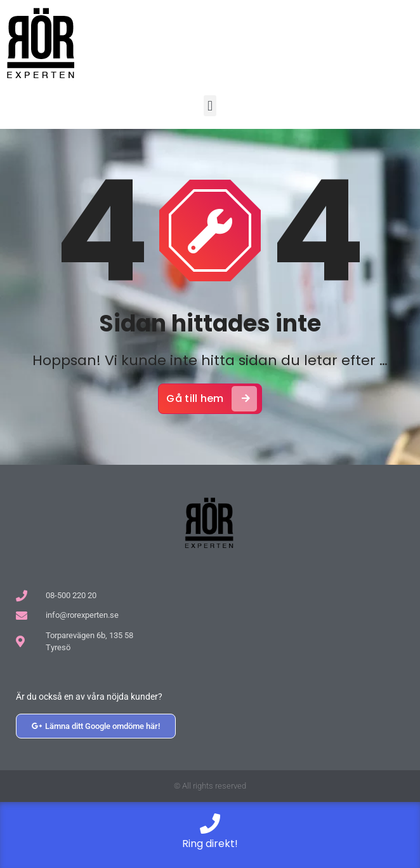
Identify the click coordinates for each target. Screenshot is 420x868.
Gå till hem (211, 399)
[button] (210, 106)
